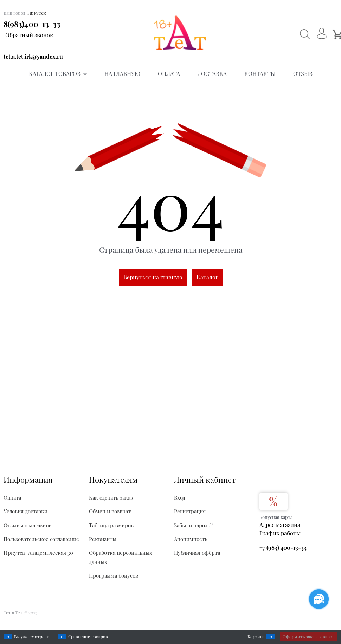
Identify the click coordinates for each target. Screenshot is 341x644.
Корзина (256, 637)
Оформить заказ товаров (309, 637)
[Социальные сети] (319, 599)
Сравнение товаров (88, 637)
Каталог (207, 277)
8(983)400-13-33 (32, 24)
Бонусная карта (276, 517)
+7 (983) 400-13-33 (283, 548)
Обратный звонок (29, 35)
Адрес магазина (280, 525)
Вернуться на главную (153, 277)
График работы (280, 533)
